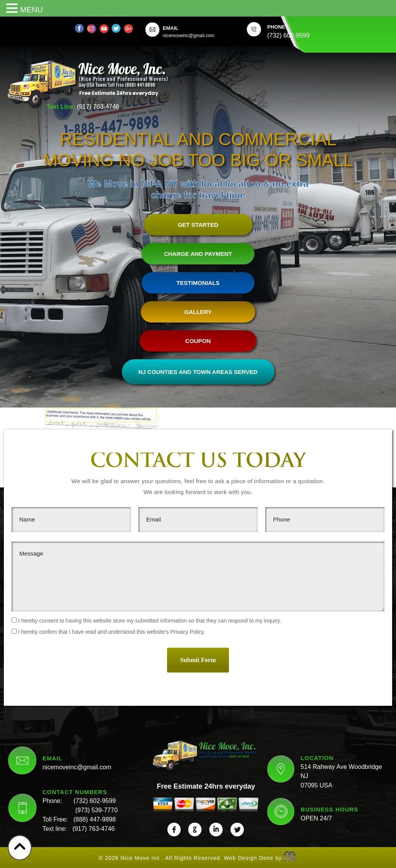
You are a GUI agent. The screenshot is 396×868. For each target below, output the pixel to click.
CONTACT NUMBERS (75, 790)
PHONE (276, 27)
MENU (32, 10)
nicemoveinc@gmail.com (77, 765)
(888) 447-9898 (95, 817)
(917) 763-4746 (98, 107)
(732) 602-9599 (95, 799)
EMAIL (171, 28)
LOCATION (317, 756)
